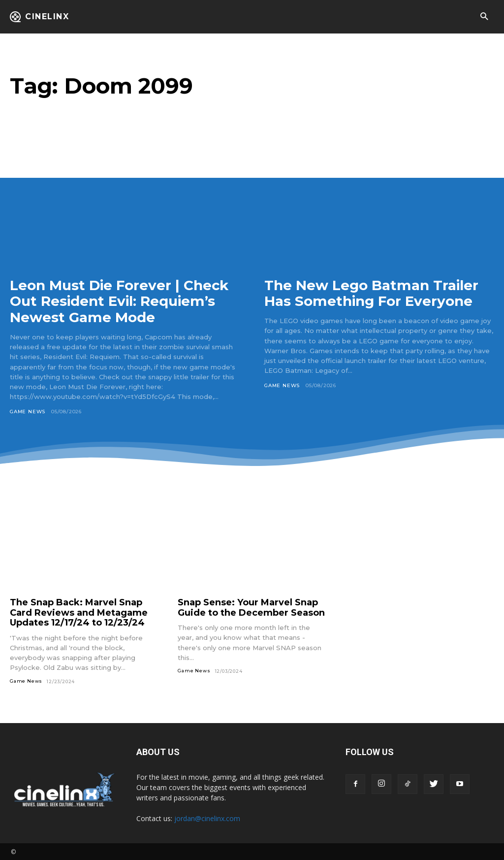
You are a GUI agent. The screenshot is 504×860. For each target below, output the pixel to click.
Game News (28, 411)
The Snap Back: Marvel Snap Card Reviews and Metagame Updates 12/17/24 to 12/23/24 (79, 612)
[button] (484, 17)
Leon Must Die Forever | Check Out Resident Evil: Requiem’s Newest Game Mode (120, 301)
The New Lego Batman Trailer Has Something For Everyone (372, 293)
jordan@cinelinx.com (207, 817)
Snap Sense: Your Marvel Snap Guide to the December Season (251, 607)
